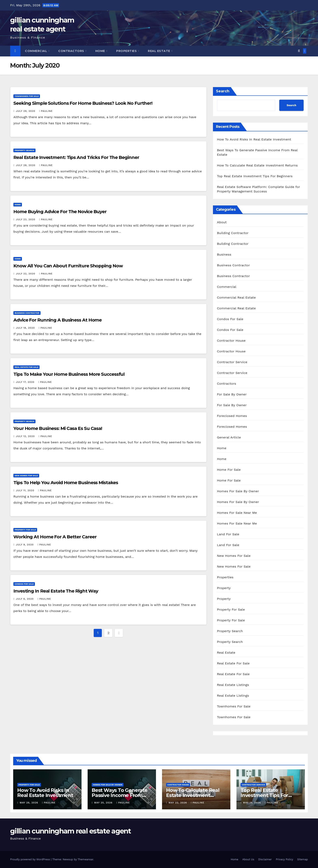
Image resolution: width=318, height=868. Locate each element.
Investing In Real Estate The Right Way (56, 591)
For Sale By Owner (232, 394)
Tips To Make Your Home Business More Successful (69, 374)
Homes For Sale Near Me (237, 513)
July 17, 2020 (26, 382)
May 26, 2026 (29, 803)
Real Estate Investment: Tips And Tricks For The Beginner (76, 157)
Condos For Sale (24, 584)
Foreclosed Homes (232, 416)
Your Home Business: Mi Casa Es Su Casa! (58, 428)
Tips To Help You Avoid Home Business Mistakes (66, 483)
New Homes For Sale (26, 476)
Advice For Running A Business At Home (57, 320)
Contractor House (231, 341)
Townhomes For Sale (27, 96)
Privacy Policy (284, 859)
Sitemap (302, 859)
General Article (229, 437)
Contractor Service (232, 362)
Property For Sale (25, 530)
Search (223, 91)
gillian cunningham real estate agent (71, 831)
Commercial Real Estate (236, 297)
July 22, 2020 (26, 274)
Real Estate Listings (233, 685)
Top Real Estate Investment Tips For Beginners (255, 176)
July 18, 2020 (26, 328)
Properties (127, 51)
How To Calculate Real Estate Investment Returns (257, 165)
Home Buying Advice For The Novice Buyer (60, 212)
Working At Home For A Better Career (55, 537)
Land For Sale (228, 534)
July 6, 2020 (25, 599)
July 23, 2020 (26, 219)
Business (224, 254)
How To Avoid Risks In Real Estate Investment (254, 139)
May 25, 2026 (104, 803)
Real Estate (159, 51)
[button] (299, 51)
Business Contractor (27, 313)
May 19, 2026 (252, 803)
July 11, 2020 (26, 490)
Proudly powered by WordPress (31, 859)
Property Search (24, 150)
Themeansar (85, 859)
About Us (248, 859)
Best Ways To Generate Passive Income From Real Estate (120, 795)
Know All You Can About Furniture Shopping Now (68, 266)
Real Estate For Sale (26, 367)
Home (101, 51)
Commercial (37, 51)
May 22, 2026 (178, 803)
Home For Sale (229, 470)
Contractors (72, 51)
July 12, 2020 (26, 436)
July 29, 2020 (26, 111)
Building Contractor (233, 233)
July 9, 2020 (25, 545)
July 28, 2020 (26, 165)
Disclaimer (265, 859)
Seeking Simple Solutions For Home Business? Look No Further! (83, 103)
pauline (46, 111)
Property (224, 588)
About (222, 222)
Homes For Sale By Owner (238, 491)
